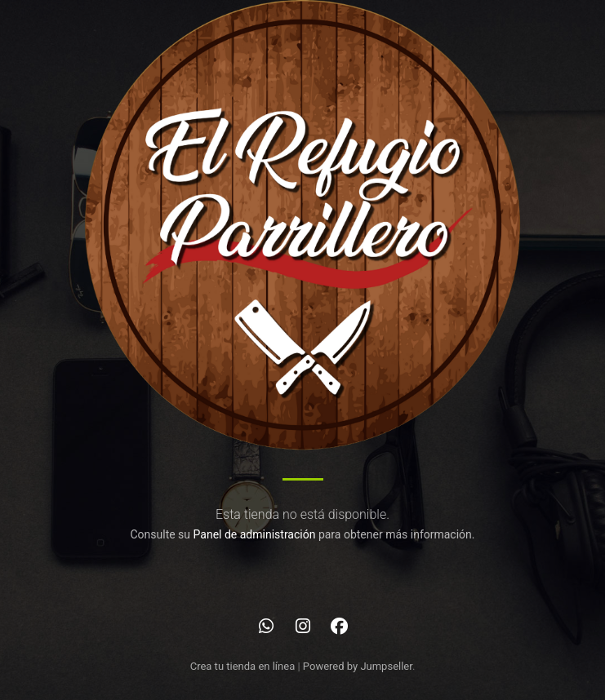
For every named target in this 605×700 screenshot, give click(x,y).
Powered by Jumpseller (358, 666)
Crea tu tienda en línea (244, 666)
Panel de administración (255, 534)
